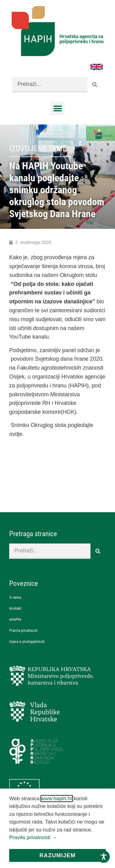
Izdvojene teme (38, 148)
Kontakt (15, 608)
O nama (15, 597)
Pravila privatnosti (23, 630)
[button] (57, 108)
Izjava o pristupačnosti (27, 641)
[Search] (95, 85)
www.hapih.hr (57, 799)
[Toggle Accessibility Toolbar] (104, 857)
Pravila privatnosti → (33, 837)
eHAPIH (15, 619)
